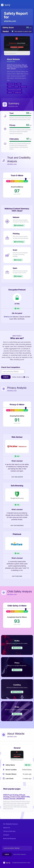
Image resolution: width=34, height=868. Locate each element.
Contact (6, 835)
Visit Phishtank (17, 576)
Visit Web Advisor (17, 477)
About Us (7, 828)
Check (6, 377)
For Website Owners (11, 824)
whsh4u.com (10, 21)
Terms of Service (9, 831)
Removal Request (10, 838)
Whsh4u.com (8, 317)
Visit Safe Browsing (17, 525)
